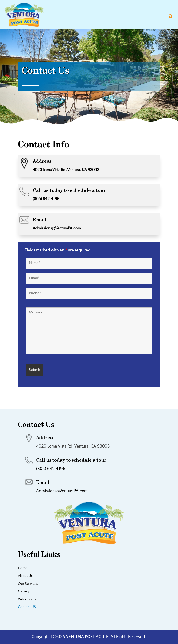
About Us (25, 576)
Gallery (24, 592)
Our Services (28, 584)
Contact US (27, 607)
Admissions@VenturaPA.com (57, 228)
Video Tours (27, 599)
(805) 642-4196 (46, 199)
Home (23, 568)
